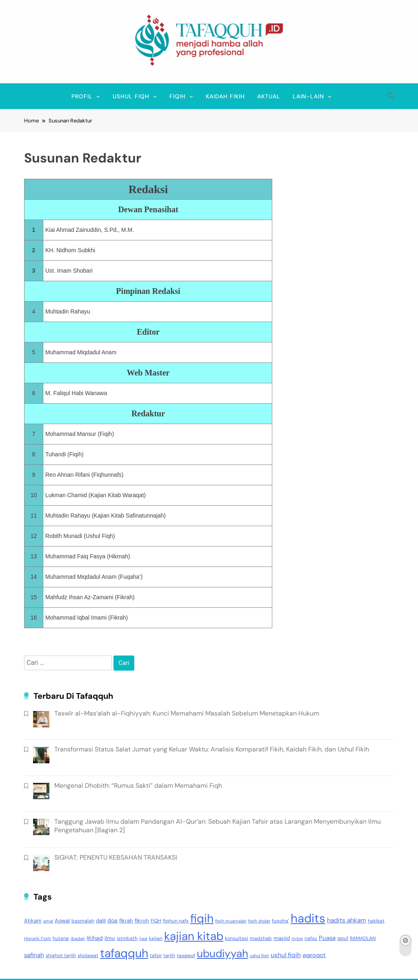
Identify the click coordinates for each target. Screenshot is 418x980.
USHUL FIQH (131, 96)
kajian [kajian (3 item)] (156, 938)
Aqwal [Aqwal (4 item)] (62, 921)
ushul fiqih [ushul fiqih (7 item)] (286, 955)
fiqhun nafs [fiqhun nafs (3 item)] (176, 921)
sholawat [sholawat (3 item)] (88, 956)
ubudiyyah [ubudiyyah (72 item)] (222, 953)
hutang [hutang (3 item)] (61, 938)
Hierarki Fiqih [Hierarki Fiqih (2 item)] (38, 938)
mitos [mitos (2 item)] (297, 938)
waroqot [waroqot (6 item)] (314, 955)
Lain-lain (308, 96)
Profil (82, 96)
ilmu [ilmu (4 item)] (110, 938)
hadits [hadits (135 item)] (308, 918)
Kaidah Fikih (225, 96)
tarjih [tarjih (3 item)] (169, 956)
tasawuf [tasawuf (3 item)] (186, 956)
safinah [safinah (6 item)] (34, 955)
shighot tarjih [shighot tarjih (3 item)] (61, 956)
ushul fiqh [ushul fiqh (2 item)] (259, 956)
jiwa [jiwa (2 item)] (143, 938)
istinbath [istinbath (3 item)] (127, 938)
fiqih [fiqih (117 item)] (202, 919)
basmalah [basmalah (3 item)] (83, 921)
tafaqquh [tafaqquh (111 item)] (124, 953)
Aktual (269, 96)
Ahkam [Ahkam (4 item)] (33, 921)
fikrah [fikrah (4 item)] (126, 921)
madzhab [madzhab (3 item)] (261, 938)
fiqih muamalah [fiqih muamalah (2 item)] (231, 921)
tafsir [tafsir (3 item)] (156, 956)
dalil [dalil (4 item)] (101, 921)
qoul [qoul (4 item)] (343, 938)
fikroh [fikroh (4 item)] (142, 921)
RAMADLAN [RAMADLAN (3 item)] (363, 938)
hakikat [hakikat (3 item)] (376, 921)
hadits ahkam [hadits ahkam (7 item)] (347, 920)
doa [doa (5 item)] (112, 920)
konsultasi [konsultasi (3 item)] (237, 938)
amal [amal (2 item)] (48, 921)
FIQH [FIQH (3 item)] (156, 921)
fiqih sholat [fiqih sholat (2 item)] (259, 921)
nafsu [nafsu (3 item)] (311, 938)
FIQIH (178, 96)
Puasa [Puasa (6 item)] (327, 938)
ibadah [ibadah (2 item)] (78, 938)
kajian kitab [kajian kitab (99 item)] (194, 936)
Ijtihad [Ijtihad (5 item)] (95, 938)
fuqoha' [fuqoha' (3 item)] (280, 921)
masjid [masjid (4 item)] (282, 938)
